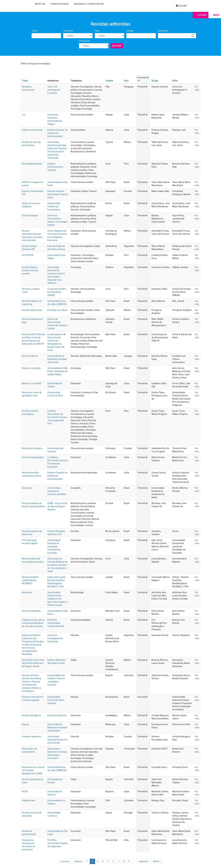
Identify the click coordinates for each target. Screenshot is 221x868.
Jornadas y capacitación (89, 4)
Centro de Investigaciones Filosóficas (55, 638)
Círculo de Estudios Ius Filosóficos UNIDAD (57, 292)
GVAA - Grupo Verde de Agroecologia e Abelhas (57, 506)
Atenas (25, 724)
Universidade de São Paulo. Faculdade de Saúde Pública (58, 371)
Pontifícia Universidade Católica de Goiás (56, 623)
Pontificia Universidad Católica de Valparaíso (58, 843)
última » (157, 861)
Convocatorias (59, 4)
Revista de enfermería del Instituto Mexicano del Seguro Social (33, 663)
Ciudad (130, 31)
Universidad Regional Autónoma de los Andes (57, 740)
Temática (68, 31)
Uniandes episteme (31, 737)
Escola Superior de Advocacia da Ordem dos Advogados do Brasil (57, 341)
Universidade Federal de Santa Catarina (56, 700)
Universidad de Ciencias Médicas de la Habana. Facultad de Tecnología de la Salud (58, 565)
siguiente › (144, 861)
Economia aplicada (31, 611)
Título (34, 31)
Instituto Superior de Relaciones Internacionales (58, 133)
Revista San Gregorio (32, 448)
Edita (175, 81)
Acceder (181, 6)
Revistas (40, 4)
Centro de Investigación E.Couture (54, 90)
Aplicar (117, 46)
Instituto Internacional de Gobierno (55, 167)
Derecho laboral (30, 356)
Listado (202, 15)
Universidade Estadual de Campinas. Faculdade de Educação (54, 546)
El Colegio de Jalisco (57, 310)
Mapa (216, 15)
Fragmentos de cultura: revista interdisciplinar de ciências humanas (33, 623)
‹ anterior (78, 861)
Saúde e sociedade (31, 368)
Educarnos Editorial (57, 715)
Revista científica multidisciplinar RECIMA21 (30, 580)
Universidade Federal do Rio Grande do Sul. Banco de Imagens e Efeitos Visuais (58, 599)
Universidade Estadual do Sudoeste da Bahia (57, 491)
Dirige (155, 81)
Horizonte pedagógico (33, 457)
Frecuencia (84, 41)
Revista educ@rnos (31, 715)
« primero (65, 861)
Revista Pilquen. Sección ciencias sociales (30, 270)
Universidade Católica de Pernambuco (54, 206)
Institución (163, 31)
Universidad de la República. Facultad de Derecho (57, 359)
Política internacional (32, 130)
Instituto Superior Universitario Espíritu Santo (58, 194)
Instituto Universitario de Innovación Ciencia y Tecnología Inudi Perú (57, 417)
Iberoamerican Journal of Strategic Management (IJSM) (33, 770)
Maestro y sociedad (32, 383)
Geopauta (27, 488)
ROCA (25, 791)
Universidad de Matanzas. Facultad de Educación (57, 728)
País (97, 31)
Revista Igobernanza (32, 164)
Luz (24, 115)
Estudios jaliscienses (32, 310)
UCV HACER (28, 255)
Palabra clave (29, 800)
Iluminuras (27, 592)
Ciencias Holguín (30, 215)
